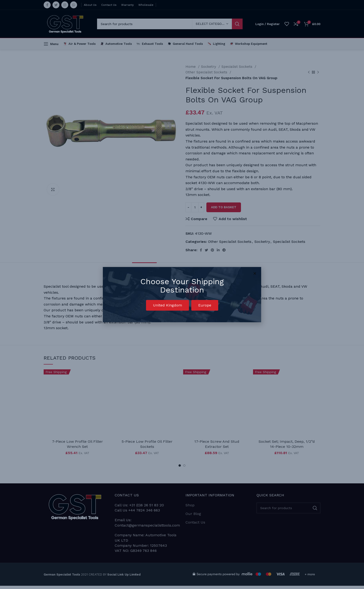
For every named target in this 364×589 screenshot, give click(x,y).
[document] (182, 294)
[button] (167, 305)
